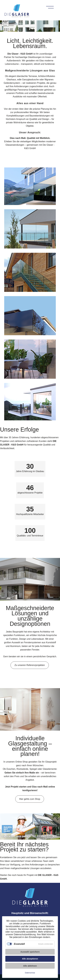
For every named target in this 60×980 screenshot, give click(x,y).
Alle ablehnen (30, 966)
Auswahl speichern (30, 952)
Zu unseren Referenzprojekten (30, 665)
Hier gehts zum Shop (30, 799)
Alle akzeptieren (30, 959)
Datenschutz (30, 973)
